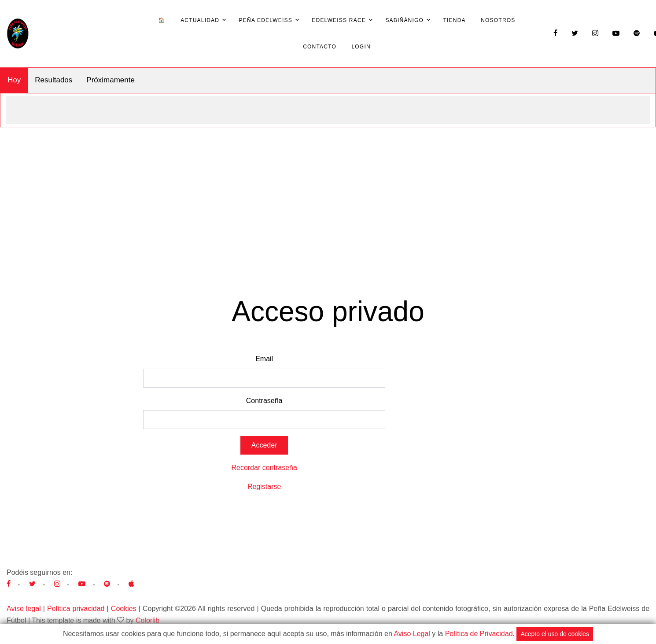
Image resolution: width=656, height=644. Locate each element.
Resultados (53, 80)
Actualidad (200, 20)
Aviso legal (24, 609)
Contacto (320, 47)
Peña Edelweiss (266, 20)
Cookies (124, 609)
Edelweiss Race (339, 20)
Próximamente (111, 80)
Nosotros (498, 20)
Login (361, 47)
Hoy (14, 80)
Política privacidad (76, 609)
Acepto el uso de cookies (555, 634)
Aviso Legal (412, 634)
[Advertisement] (328, 193)
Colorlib (147, 620)
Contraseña (264, 401)
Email (264, 359)
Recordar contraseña (264, 468)
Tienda (455, 20)
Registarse (264, 487)
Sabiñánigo (404, 20)
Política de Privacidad (479, 634)
